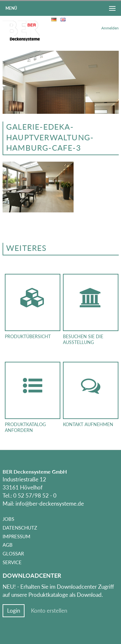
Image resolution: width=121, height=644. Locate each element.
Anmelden (110, 28)
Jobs (8, 519)
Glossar (13, 553)
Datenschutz (20, 528)
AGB (8, 545)
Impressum (16, 536)
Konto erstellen (49, 611)
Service (12, 562)
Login (14, 611)
